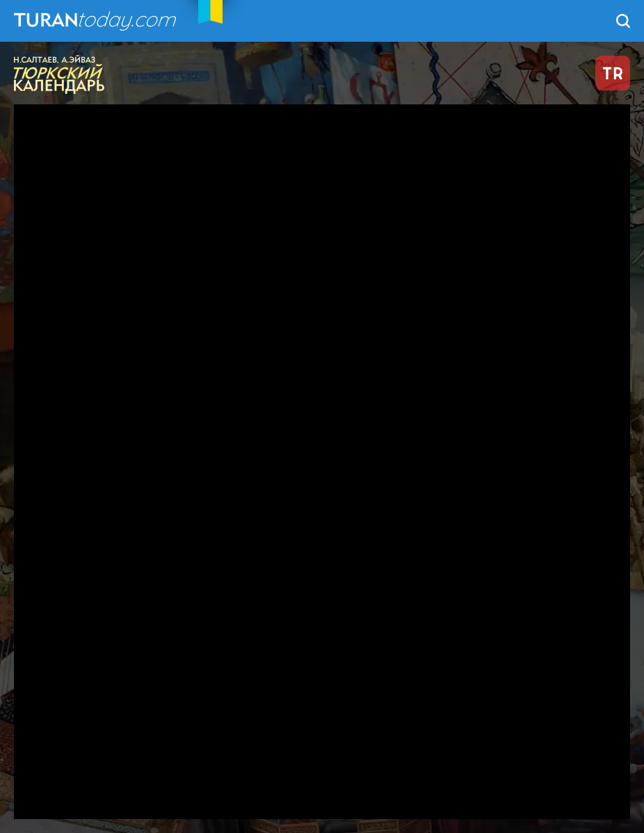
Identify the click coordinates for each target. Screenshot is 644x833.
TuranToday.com (97, 21)
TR (613, 73)
